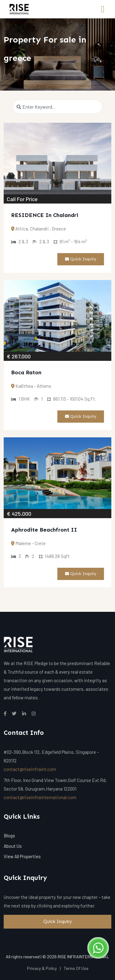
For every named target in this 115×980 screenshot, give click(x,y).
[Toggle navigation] (103, 9)
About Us (13, 846)
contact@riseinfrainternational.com (40, 797)
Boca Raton (26, 372)
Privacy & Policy (42, 968)
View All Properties (22, 856)
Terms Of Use (76, 968)
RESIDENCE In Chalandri (45, 215)
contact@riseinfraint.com (30, 769)
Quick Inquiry (81, 259)
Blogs (9, 836)
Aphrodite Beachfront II (44, 530)
